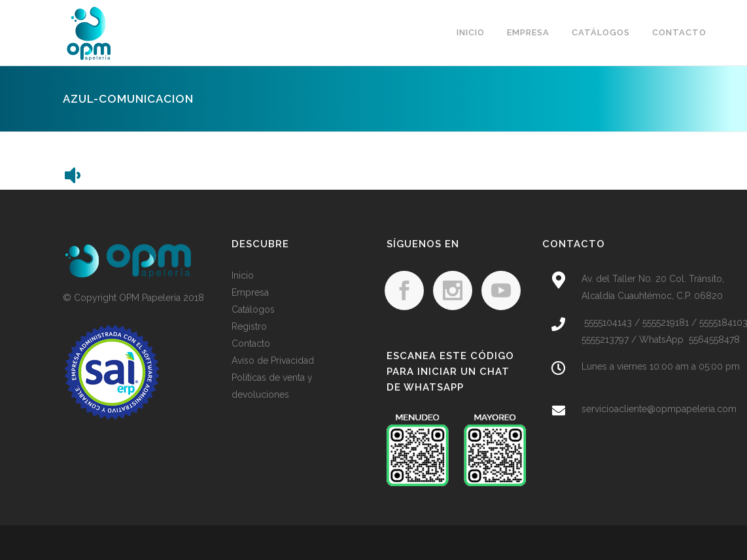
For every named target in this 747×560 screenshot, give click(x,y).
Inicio (243, 275)
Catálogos (253, 309)
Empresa (250, 292)
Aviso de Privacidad (273, 360)
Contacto (251, 343)
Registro (249, 326)
